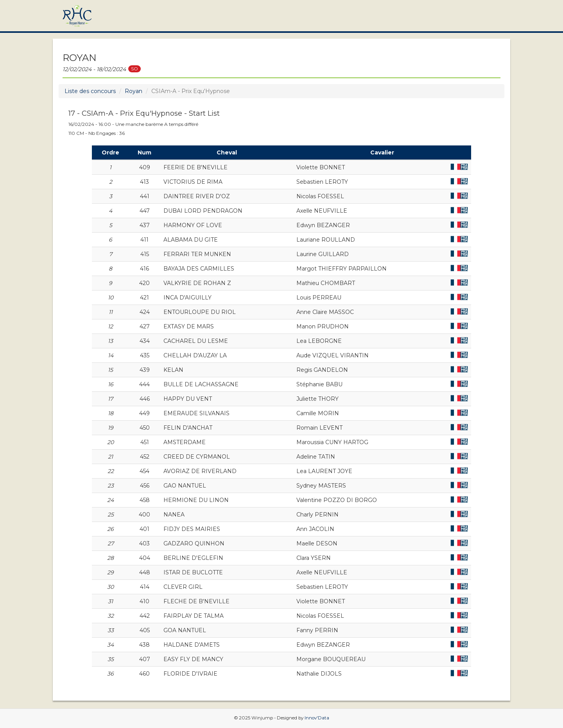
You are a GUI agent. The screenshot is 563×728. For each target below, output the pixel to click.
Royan (134, 91)
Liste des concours (90, 91)
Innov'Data (317, 718)
